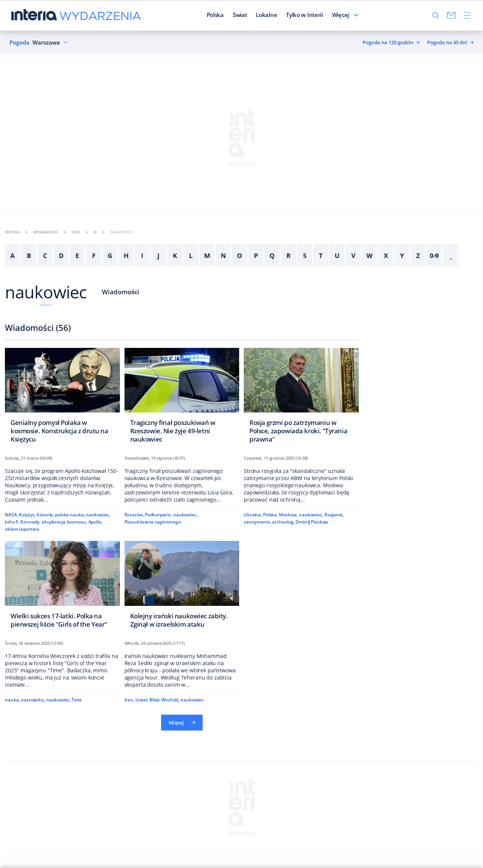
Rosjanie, (334, 515)
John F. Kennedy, (23, 522)
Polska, (270, 515)
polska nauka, (70, 515)
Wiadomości (121, 292)
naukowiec (46, 292)
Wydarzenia (49, 232)
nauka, (12, 700)
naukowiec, (98, 515)
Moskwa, (288, 515)
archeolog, (283, 522)
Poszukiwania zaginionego (153, 522)
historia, (45, 515)
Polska (215, 15)
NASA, (11, 515)
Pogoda (19, 42)
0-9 (435, 256)
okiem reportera (22, 529)
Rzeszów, (134, 515)
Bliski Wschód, (164, 700)
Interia (16, 232)
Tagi (79, 232)
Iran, (129, 700)
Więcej (341, 15)
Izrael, (142, 700)
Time (77, 700)
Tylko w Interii (305, 15)
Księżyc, (27, 515)
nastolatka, (33, 700)
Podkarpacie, (158, 515)
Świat (240, 15)
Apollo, (95, 522)
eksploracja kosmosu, (64, 522)
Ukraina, (253, 515)
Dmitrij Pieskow (312, 522)
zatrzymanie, (258, 522)
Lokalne (266, 15)
